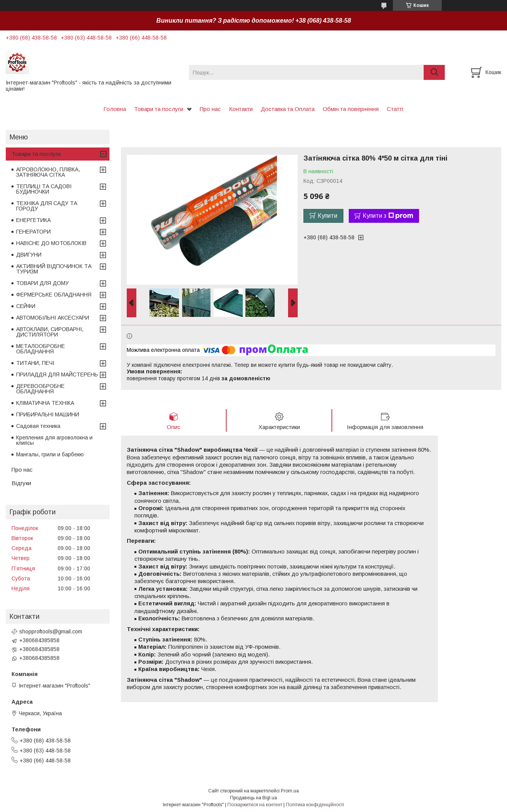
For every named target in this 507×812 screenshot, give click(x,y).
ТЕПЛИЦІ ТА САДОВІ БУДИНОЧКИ (44, 189)
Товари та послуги (159, 109)
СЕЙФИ (26, 306)
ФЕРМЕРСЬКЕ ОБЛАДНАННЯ (54, 295)
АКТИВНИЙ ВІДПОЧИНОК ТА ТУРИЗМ (54, 269)
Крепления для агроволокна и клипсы (54, 440)
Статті (395, 109)
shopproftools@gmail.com (51, 631)
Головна (115, 109)
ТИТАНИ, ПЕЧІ (35, 363)
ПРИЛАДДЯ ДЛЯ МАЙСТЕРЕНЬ (57, 375)
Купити (327, 216)
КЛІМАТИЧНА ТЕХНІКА (45, 403)
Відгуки (21, 483)
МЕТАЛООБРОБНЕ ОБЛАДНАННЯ (41, 349)
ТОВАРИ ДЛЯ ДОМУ (42, 283)
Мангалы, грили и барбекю (50, 454)
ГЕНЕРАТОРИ (33, 232)
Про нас (210, 109)
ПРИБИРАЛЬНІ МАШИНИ (48, 414)
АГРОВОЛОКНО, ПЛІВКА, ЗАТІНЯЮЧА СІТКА (48, 172)
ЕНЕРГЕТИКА (33, 220)
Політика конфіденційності (315, 805)
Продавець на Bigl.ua (253, 798)
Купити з (388, 216)
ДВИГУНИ (29, 255)
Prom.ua (290, 791)
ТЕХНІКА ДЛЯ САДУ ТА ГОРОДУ (47, 206)
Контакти (241, 109)
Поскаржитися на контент (255, 805)
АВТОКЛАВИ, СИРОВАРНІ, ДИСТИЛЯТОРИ (50, 332)
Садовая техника (38, 426)
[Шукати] (434, 72)
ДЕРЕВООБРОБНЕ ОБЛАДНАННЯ (40, 389)
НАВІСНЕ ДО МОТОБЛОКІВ (51, 243)
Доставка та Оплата (288, 109)
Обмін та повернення (351, 109)
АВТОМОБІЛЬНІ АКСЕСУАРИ (53, 318)
